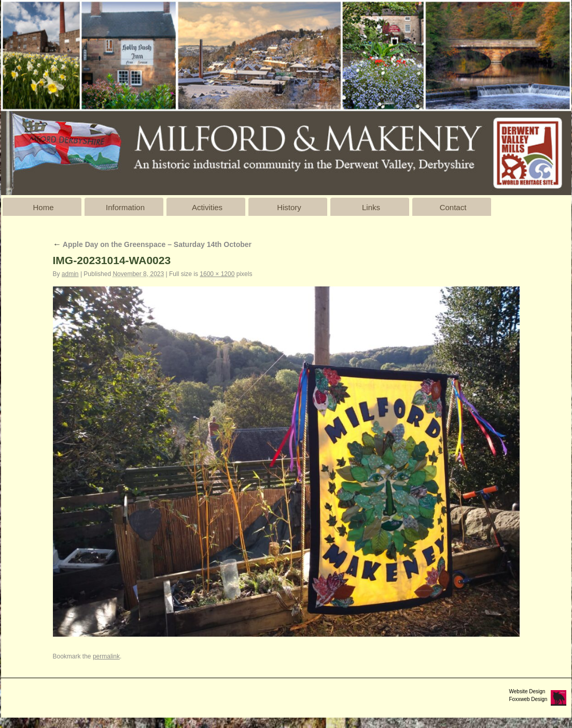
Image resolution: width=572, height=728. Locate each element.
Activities (207, 207)
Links (371, 207)
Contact (453, 207)
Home (43, 207)
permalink (106, 656)
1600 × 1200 (217, 274)
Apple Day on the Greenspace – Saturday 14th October (152, 244)
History (289, 207)
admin (70, 274)
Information (125, 207)
